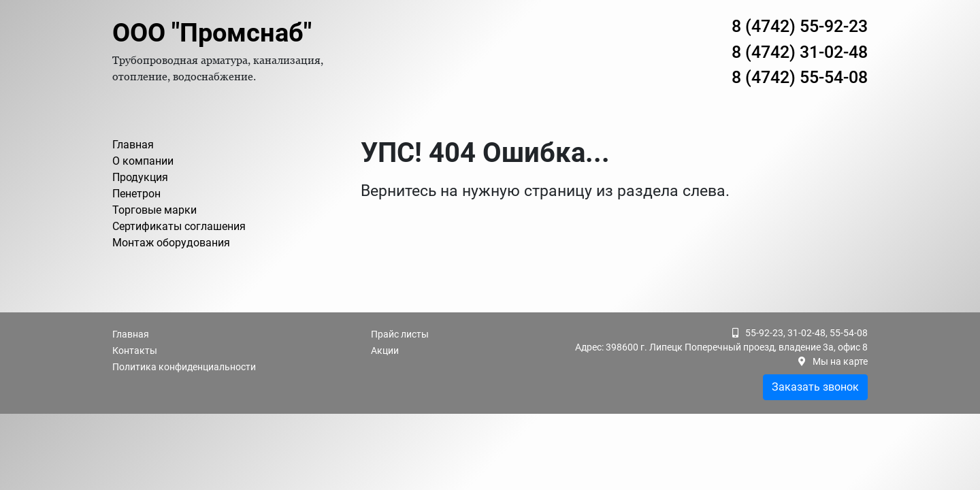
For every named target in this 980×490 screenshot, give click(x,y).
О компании (143, 161)
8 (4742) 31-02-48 (800, 52)
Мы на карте (840, 361)
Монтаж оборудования (171, 243)
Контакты (135, 350)
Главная (133, 145)
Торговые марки (154, 210)
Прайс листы (400, 334)
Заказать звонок (815, 387)
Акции (385, 350)
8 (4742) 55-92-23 (800, 26)
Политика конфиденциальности (184, 367)
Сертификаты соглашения (179, 226)
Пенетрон (136, 194)
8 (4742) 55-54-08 (800, 77)
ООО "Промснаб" (212, 33)
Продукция (140, 177)
